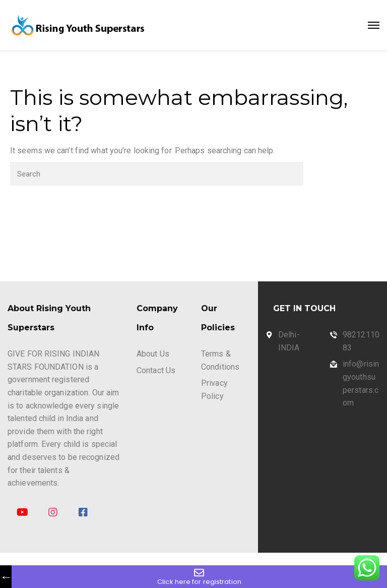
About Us (153, 354)
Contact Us (156, 370)
